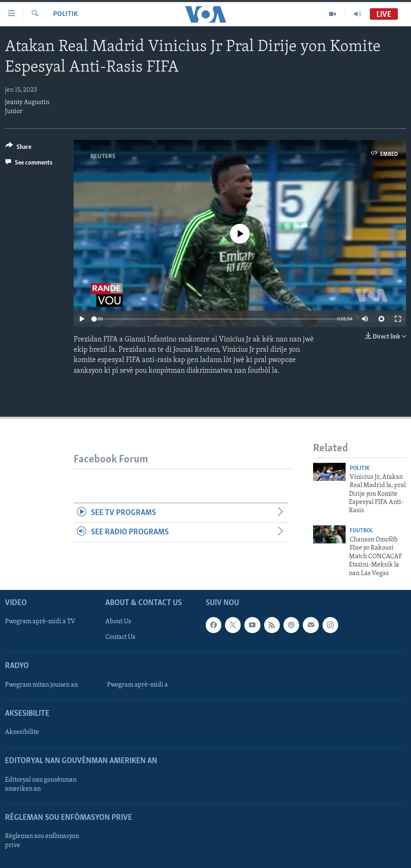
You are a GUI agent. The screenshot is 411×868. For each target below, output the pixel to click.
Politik (65, 14)
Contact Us (120, 637)
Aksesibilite (22, 732)
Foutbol (361, 531)
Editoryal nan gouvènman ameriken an (41, 784)
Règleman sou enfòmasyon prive (42, 841)
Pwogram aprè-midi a (137, 685)
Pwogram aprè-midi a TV (40, 622)
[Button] (18, 148)
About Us (118, 622)
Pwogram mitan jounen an (41, 685)
